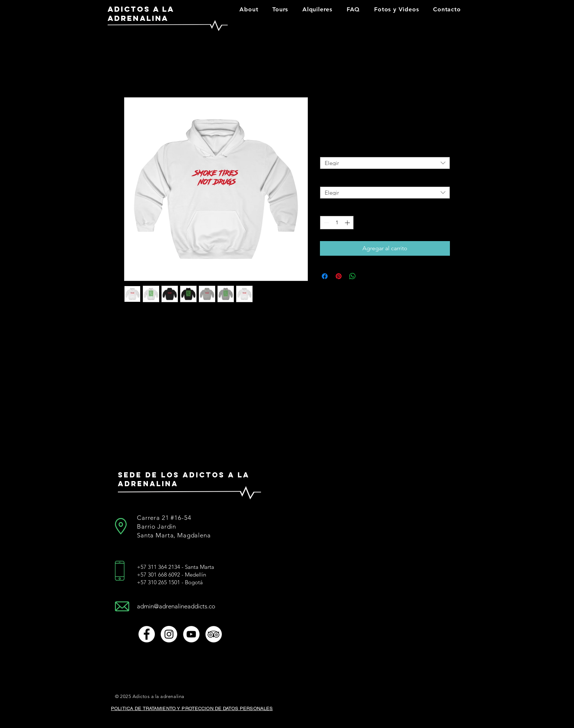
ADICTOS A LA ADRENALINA (141, 14)
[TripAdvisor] (214, 634)
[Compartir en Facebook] (325, 276)
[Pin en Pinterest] (339, 276)
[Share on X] (366, 276)
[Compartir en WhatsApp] (353, 276)
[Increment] (348, 223)
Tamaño (329, 150)
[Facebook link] (147, 634)
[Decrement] (326, 223)
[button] (249, 9)
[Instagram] (169, 634)
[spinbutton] (337, 223)
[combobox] (385, 163)
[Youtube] (191, 634)
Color (326, 180)
